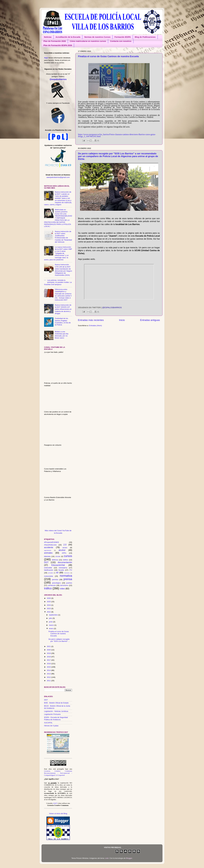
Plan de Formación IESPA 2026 (58, 45)
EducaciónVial (58, 565)
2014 (49, 670)
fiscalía (61, 570)
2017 (49, 660)
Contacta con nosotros (121, 41)
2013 (49, 674)
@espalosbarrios (112, 308)
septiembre (54, 615)
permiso (55, 580)
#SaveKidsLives (50, 545)
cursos (68, 556)
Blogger (129, 858)
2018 (49, 657)
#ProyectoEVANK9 (51, 542)
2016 (49, 664)
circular (58, 556)
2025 (49, 602)
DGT (46, 562)
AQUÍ (55, 803)
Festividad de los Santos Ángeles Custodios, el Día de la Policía (63, 322)
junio (51, 622)
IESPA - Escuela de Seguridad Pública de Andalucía (56, 718)
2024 (49, 605)
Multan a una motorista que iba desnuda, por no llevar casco (62, 335)
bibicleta (47, 556)
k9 (57, 573)
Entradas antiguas (150, 320)
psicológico (57, 583)
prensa (68, 579)
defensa (55, 560)
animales (48, 553)
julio (51, 618)
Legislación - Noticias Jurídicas (56, 711)
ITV (71, 570)
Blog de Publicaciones (145, 37)
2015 (49, 667)
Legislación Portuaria (52, 714)
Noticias (48, 37)
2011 (49, 681)
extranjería (63, 568)
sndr (107, 858)
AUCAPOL (48, 723)
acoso (65, 548)
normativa (66, 576)
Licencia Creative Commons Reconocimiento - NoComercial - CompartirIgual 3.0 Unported (58, 773)
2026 (49, 598)
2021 (49, 646)
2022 (49, 612)
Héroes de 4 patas (51, 726)
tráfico (48, 588)
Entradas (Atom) (95, 326)
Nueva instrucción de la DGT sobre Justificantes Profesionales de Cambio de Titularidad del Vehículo (63, 237)
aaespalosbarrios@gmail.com (58, 177)
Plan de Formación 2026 (55, 41)
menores (67, 573)
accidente (49, 547)
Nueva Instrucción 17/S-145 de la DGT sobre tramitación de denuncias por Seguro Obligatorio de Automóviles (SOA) (63, 270)
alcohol (62, 550)
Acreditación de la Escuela (68, 37)
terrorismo (64, 585)
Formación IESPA (123, 37)
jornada (50, 573)
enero (51, 628)
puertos (69, 583)
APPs (64, 553)
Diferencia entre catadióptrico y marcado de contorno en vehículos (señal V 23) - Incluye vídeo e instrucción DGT (63, 295)
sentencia (52, 585)
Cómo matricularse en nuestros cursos (88, 41)
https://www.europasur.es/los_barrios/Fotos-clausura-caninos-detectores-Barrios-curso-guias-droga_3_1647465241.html (117, 135)
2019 (49, 653)
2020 (49, 650)
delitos (66, 560)
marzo (52, 625)
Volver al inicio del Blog (58, 813)
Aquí (46, 58)
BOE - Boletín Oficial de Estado (56, 703)
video (62, 589)
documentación (65, 562)
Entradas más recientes (91, 320)
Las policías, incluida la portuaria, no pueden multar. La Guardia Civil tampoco (58, 282)
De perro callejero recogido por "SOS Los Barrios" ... (59, 640)
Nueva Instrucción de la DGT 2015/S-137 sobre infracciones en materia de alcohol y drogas (63, 309)
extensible (48, 568)
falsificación (49, 570)
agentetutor (48, 550)
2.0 (65, 545)
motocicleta (49, 576)
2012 (49, 677)
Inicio (122, 320)
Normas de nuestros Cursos (97, 37)
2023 (49, 608)
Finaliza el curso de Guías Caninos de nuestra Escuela (108, 56)
